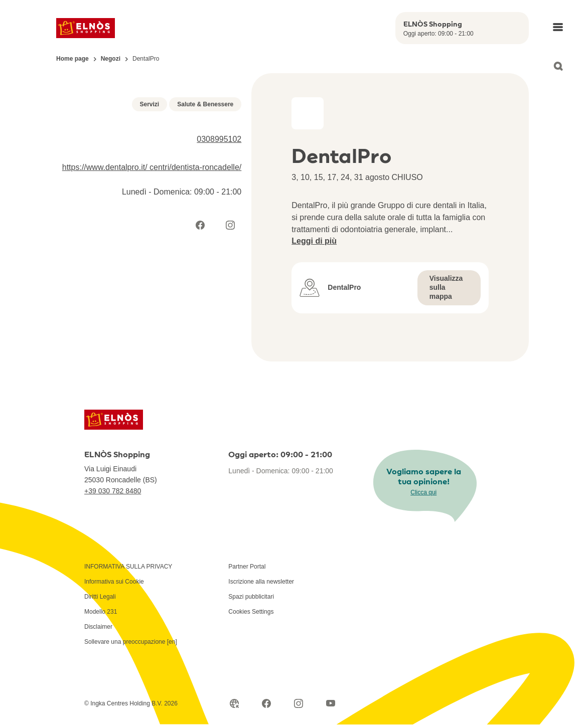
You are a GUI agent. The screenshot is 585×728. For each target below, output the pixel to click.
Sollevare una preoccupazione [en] (131, 669)
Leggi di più (314, 241)
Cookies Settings (251, 639)
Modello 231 (101, 639)
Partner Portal (247, 594)
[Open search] (558, 66)
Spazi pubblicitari (251, 624)
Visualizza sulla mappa (446, 287)
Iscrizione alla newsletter (261, 609)
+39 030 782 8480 (113, 518)
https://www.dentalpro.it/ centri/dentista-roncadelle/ (152, 320)
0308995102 (219, 292)
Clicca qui (423, 520)
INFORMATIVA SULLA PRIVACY (128, 594)
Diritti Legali (100, 624)
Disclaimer (98, 654)
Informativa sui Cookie (114, 609)
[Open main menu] (558, 27)
